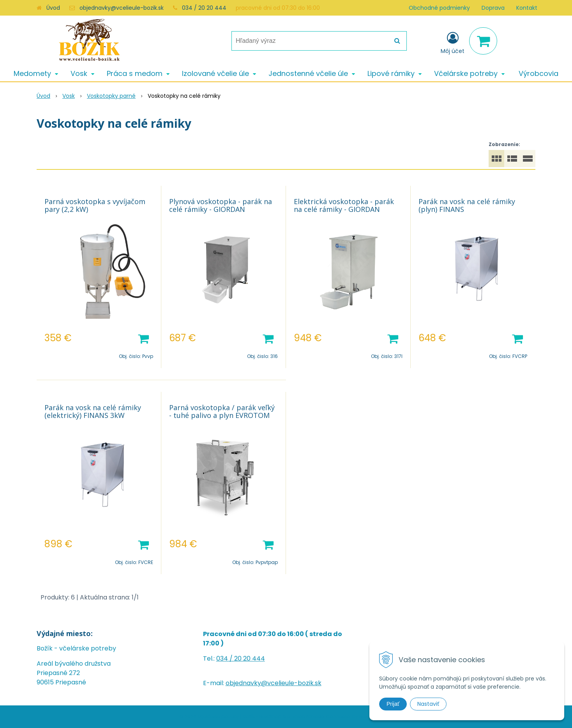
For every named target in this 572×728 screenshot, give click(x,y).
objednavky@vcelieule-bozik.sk (122, 8)
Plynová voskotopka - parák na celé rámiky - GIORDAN (221, 205)
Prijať (393, 704)
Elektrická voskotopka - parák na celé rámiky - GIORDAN (344, 205)
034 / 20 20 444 (204, 8)
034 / (225, 658)
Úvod (53, 8)
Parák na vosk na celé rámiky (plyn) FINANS (467, 205)
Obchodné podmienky (439, 8)
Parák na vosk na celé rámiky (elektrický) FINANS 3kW (93, 411)
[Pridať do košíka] (143, 338)
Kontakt (527, 8)
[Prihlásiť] (453, 42)
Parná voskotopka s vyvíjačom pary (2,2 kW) (95, 205)
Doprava (493, 8)
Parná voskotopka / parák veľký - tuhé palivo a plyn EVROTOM (222, 411)
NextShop (270, 717)
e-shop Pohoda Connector (319, 717)
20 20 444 (250, 658)
